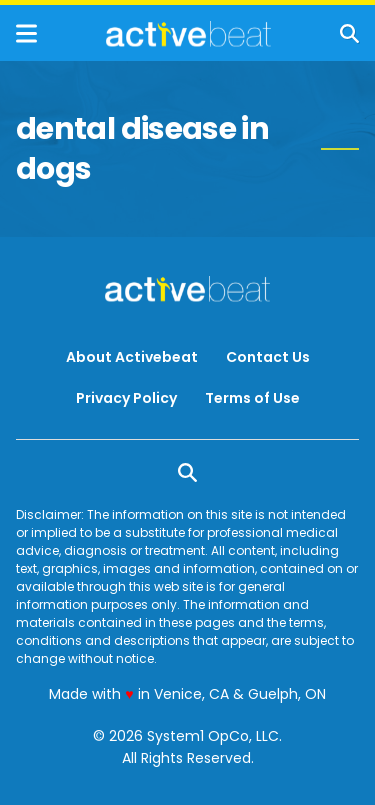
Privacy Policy (126, 398)
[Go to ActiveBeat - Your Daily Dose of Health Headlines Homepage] (188, 34)
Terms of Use (252, 398)
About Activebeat (132, 357)
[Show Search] (349, 33)
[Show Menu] (26, 33)
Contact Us (268, 357)
